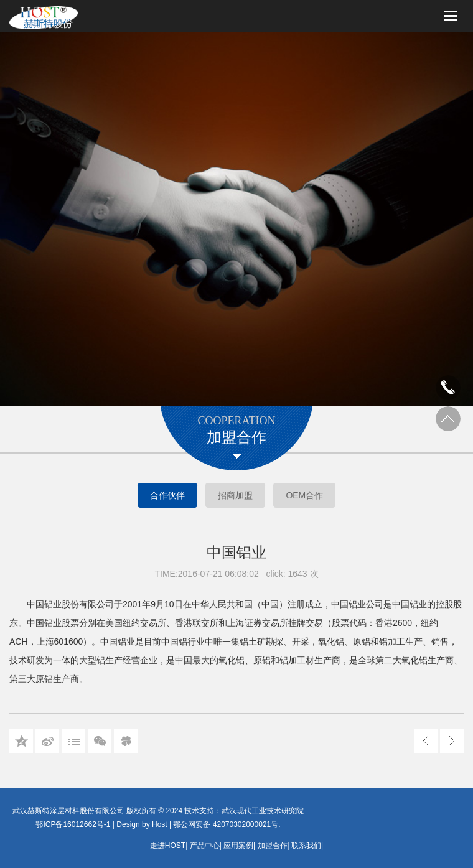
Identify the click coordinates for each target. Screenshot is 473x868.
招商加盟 (235, 495)
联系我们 (306, 846)
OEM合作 (304, 495)
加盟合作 (273, 846)
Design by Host (142, 824)
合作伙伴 (167, 495)
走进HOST (168, 846)
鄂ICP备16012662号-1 (73, 824)
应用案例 (238, 846)
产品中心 (205, 846)
